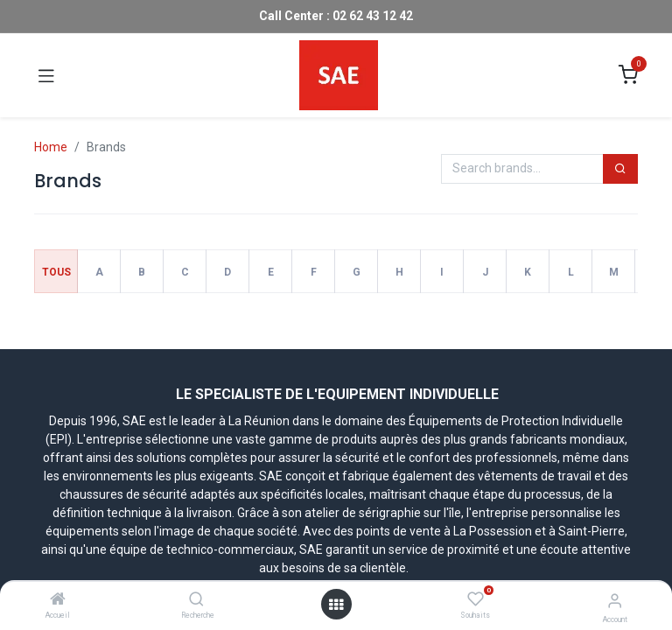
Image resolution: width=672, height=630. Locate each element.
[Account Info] (615, 601)
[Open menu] (336, 605)
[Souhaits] (476, 599)
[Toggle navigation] (46, 75)
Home (51, 147)
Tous (56, 272)
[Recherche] (196, 600)
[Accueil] (58, 600)
